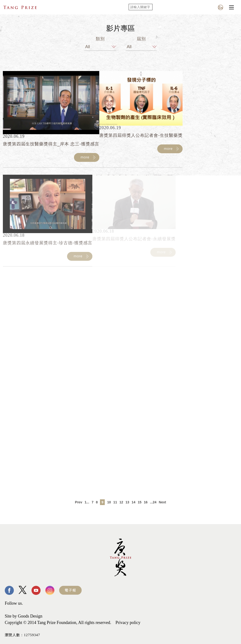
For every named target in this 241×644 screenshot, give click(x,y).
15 (140, 502)
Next (162, 502)
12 (121, 502)
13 (127, 502)
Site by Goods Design (24, 616)
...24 (153, 502)
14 (134, 502)
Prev (79, 502)
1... (87, 502)
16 (146, 502)
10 (109, 502)
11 (115, 502)
